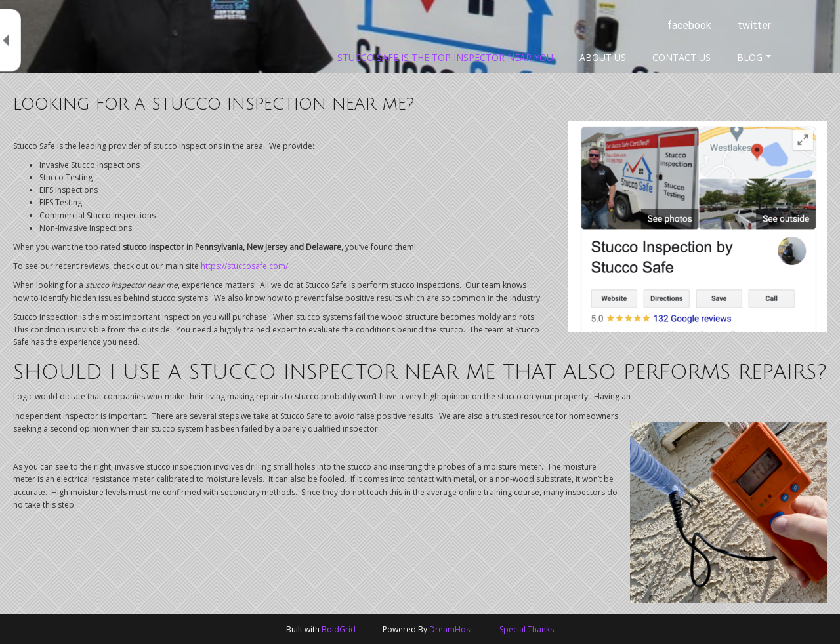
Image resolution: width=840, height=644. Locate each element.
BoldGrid (339, 629)
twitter (754, 25)
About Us (603, 57)
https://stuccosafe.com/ (244, 266)
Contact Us (682, 57)
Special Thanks (527, 629)
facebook (689, 25)
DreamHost (451, 629)
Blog (754, 57)
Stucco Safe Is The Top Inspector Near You (445, 57)
